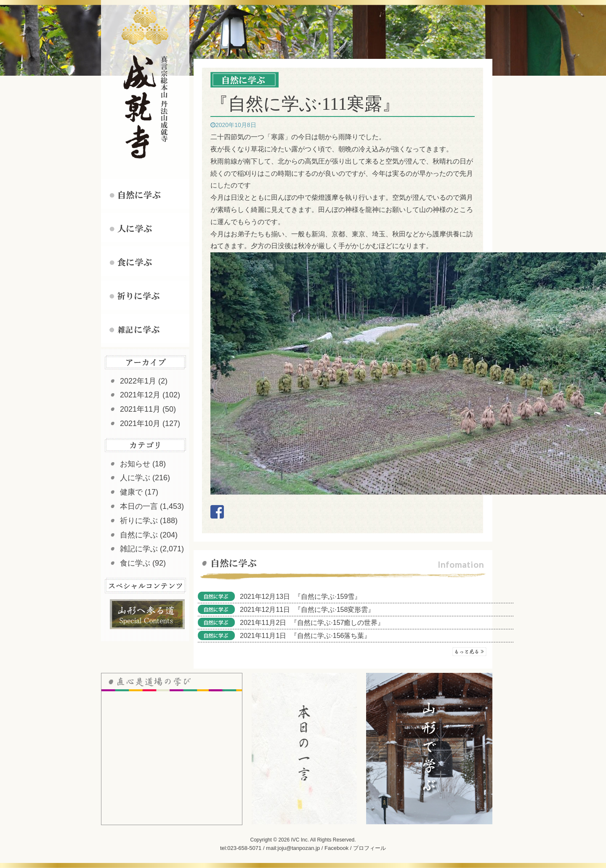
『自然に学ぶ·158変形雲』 (334, 610)
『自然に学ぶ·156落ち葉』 (331, 636)
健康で (131, 492)
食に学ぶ (135, 563)
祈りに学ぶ (139, 521)
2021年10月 (140, 423)
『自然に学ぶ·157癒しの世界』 (337, 623)
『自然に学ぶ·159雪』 (328, 597)
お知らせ (135, 464)
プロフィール (369, 848)
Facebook (336, 848)
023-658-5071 (244, 848)
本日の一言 (139, 506)
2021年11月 (140, 409)
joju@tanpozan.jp (299, 848)
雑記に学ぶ (139, 549)
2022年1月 (138, 381)
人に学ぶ (135, 478)
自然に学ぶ (139, 535)
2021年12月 (140, 395)
